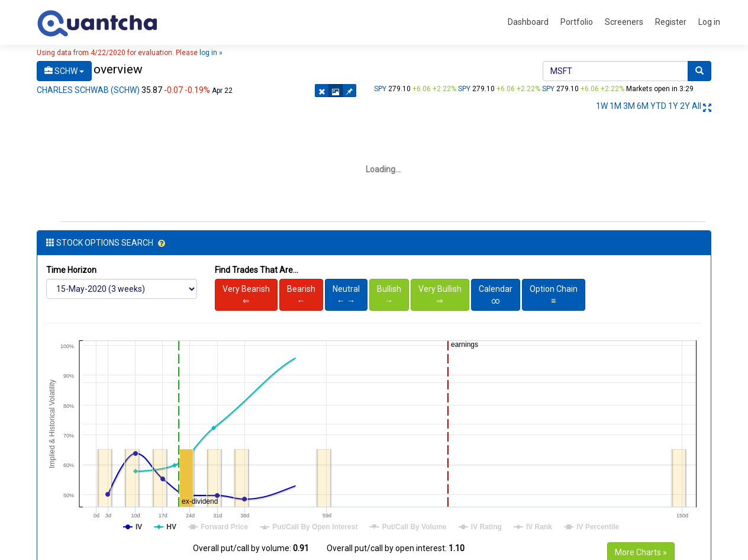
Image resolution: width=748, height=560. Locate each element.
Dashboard (528, 22)
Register (671, 22)
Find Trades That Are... (257, 270)
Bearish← (301, 295)
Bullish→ (389, 295)
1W (602, 106)
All (697, 106)
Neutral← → (346, 295)
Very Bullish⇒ (440, 295)
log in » (211, 53)
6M (643, 106)
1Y (673, 106)
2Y (685, 106)
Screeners (624, 22)
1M (615, 106)
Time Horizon (71, 270)
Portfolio (577, 22)
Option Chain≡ (554, 295)
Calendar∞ (496, 295)
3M (629, 106)
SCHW (64, 71)
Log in (709, 22)
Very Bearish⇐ (246, 295)
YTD (658, 106)
